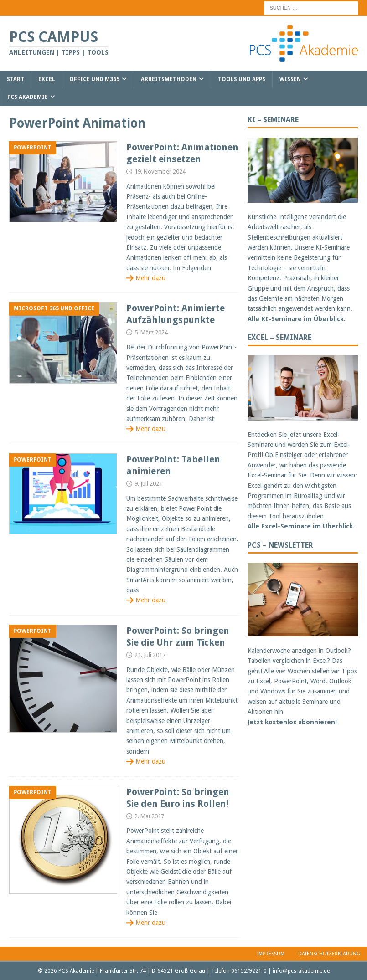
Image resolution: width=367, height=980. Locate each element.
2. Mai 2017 (149, 816)
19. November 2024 (160, 172)
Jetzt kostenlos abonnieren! (292, 722)
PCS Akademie (28, 97)
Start (16, 79)
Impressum (271, 954)
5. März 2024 (151, 332)
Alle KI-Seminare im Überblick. (297, 319)
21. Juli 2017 (150, 655)
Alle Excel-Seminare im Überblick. (301, 526)
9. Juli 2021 (148, 484)
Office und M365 (94, 79)
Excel (47, 79)
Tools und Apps (242, 79)
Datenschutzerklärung (329, 954)
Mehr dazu (150, 278)
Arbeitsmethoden (169, 79)
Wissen (290, 79)
